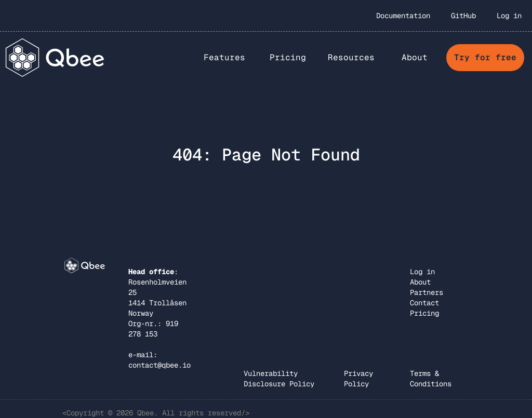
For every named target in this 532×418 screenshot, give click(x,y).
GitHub (463, 16)
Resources (351, 57)
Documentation (403, 16)
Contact (424, 303)
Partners (427, 292)
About (420, 282)
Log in (509, 16)
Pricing (288, 57)
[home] (55, 57)
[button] (224, 58)
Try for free (485, 57)
